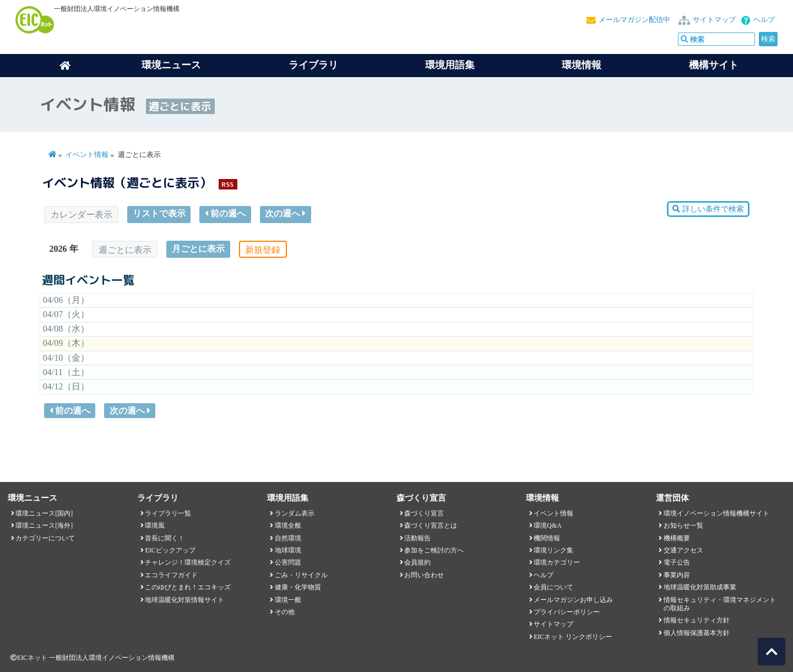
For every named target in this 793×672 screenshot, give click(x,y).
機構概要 (677, 538)
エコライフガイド (171, 575)
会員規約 (417, 562)
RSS (227, 184)
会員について (553, 587)
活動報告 (417, 538)
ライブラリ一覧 (168, 513)
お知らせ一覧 (683, 525)
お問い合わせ (424, 575)
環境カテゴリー (557, 562)
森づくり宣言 (424, 513)
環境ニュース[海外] (44, 525)
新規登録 (263, 250)
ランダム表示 (295, 513)
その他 (285, 612)
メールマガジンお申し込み (573, 600)
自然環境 (288, 538)
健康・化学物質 (298, 587)
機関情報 (547, 538)
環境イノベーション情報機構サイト (716, 513)
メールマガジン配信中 (634, 20)
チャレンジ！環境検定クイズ (188, 562)
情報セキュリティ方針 (697, 620)
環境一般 (288, 600)
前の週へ (225, 213)
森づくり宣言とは (431, 525)
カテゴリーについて (45, 538)
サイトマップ (714, 20)
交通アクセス (683, 550)
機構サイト (714, 65)
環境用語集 (450, 65)
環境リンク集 (553, 550)
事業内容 (677, 575)
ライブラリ (313, 65)
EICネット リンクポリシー (573, 637)
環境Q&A (547, 525)
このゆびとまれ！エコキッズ (188, 587)
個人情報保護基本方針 (697, 633)
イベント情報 (87, 155)
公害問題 (288, 562)
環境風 (155, 525)
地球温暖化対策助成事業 (700, 587)
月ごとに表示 (198, 249)
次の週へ (285, 213)
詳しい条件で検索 (708, 209)
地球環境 (288, 550)
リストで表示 (159, 213)
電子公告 (677, 562)
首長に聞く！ (165, 538)
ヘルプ (764, 20)
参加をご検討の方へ (434, 550)
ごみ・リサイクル (301, 575)
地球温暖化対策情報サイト (184, 600)
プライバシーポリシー (567, 612)
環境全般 (288, 525)
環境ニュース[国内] (44, 513)
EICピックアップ (170, 550)
